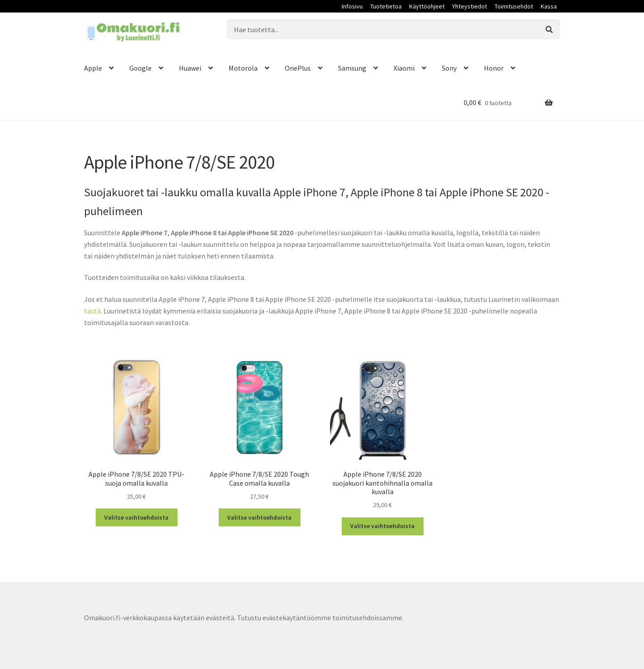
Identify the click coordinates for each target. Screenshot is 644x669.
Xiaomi (404, 68)
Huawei (190, 68)
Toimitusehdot (514, 6)
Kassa (549, 6)
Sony (449, 68)
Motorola (243, 68)
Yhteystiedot (470, 6)
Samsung (352, 68)
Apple (93, 68)
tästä (92, 311)
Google (140, 68)
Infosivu (352, 6)
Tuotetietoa (386, 6)
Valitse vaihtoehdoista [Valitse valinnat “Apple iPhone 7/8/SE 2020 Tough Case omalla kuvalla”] (259, 517)
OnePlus (298, 68)
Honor (494, 68)
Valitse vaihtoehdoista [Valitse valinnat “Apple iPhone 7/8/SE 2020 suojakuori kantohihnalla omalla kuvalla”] (382, 526)
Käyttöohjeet (427, 6)
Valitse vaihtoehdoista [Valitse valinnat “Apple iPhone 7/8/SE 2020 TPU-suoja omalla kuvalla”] (136, 517)
